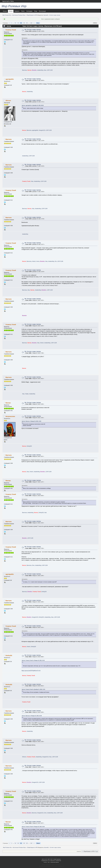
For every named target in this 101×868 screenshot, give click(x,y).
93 (18, 23)
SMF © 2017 (50, 859)
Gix (56, 261)
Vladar (27, 394)
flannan (8, 403)
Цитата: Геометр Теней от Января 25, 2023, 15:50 (33, 827)
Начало (5, 11)
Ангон (38, 261)
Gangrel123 (42, 130)
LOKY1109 (50, 70)
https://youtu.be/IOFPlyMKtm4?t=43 (31, 671)
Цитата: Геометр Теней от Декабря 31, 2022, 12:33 (33, 689)
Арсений (46, 15)
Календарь (29, 11)
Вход (36, 11)
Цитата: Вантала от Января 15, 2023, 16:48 (32, 716)
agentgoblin (10, 79)
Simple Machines (57, 859)
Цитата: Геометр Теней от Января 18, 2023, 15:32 (33, 660)
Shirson (8, 101)
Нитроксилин (10, 416)
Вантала (24, 70)
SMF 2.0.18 (44, 859)
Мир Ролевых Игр (14, 6)
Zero (33, 565)
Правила (17, 11)
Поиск (23, 11)
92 (15, 23)
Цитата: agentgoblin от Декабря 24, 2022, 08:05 (33, 105)
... (13, 23)
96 (27, 23)
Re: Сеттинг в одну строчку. (33, 30)
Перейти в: (79, 851)
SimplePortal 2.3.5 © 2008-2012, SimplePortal (51, 861)
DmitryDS (29, 446)
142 (31, 23)
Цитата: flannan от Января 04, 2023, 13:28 (32, 421)
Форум (11, 11)
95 (24, 23)
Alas (45, 70)
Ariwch (34, 261)
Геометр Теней (11, 30)
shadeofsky (40, 70)
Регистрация (42, 11)
